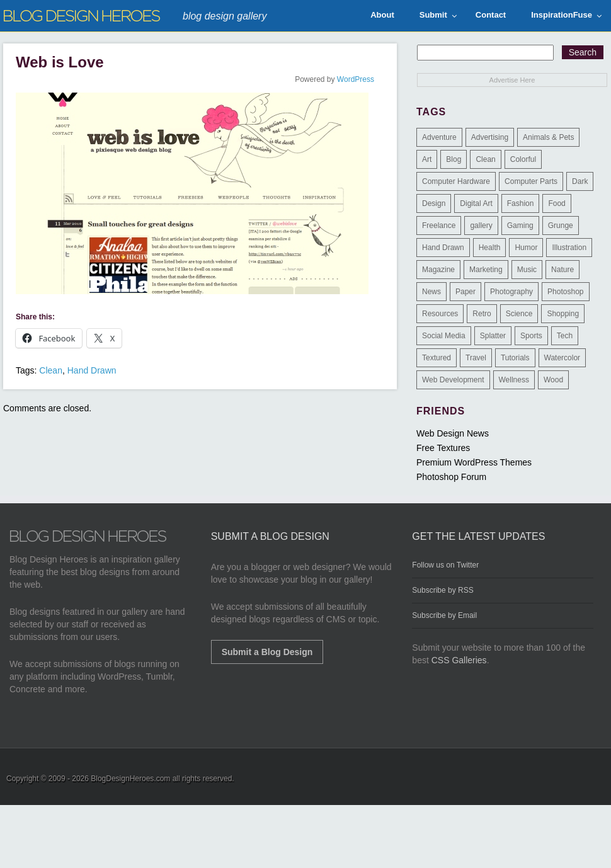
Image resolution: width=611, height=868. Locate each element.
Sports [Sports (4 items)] (531, 336)
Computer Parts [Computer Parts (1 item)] (531, 181)
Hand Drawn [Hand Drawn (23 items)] (443, 248)
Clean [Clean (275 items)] (485, 159)
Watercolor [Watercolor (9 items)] (562, 358)
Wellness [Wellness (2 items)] (514, 380)
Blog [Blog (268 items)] (454, 159)
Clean (51, 370)
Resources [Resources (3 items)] (440, 314)
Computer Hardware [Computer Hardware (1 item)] (456, 181)
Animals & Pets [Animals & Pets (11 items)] (548, 137)
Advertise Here (512, 80)
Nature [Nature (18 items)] (562, 270)
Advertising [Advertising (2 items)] (490, 137)
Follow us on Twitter (445, 565)
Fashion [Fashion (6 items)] (521, 203)
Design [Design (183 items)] (434, 203)
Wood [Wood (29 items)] (553, 380)
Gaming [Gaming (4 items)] (520, 226)
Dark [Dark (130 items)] (580, 181)
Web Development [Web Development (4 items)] (453, 380)
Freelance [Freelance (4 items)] (439, 226)
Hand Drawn (92, 370)
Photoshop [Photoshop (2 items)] (565, 292)
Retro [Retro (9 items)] (482, 314)
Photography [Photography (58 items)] (511, 292)
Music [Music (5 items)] (527, 270)
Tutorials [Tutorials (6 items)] (515, 358)
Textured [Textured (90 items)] (437, 358)
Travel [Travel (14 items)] (476, 358)
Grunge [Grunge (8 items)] (561, 226)
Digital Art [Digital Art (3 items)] (476, 203)
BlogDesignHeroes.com (130, 779)
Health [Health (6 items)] (490, 248)
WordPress (356, 79)
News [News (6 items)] (431, 292)
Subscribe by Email (444, 615)
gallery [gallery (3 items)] (481, 226)
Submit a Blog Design (267, 652)
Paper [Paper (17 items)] (465, 292)
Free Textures (443, 448)
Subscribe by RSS (443, 590)
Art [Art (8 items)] (427, 159)
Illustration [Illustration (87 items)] (569, 248)
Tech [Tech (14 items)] (565, 336)
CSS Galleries (459, 660)
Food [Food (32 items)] (557, 203)
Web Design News (453, 433)
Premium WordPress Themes (474, 462)
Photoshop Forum (451, 477)
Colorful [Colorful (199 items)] (523, 159)
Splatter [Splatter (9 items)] (493, 336)
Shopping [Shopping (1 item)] (563, 314)
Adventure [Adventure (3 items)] (439, 137)
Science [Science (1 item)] (519, 314)
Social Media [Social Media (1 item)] (444, 336)
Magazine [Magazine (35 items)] (438, 270)
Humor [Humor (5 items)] (526, 248)
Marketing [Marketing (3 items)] (486, 270)
